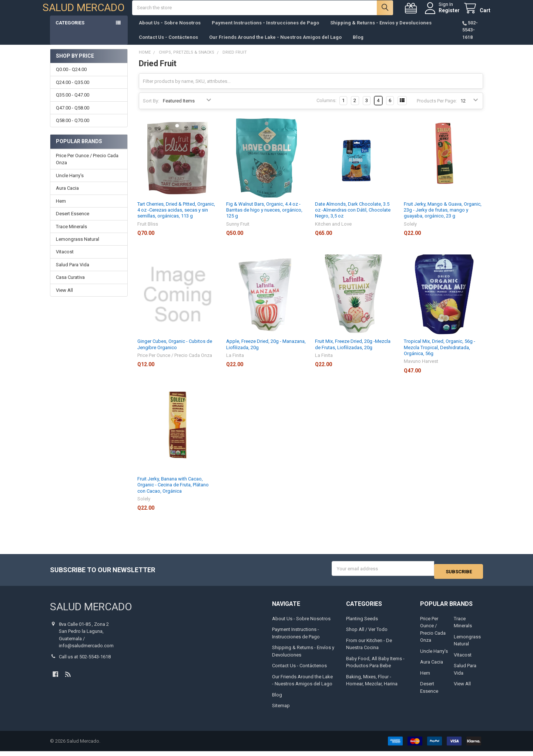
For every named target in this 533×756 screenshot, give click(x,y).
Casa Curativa (70, 285)
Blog (358, 45)
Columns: (326, 108)
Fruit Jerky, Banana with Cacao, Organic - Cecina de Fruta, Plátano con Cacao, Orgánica (173, 492)
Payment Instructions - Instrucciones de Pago (265, 30)
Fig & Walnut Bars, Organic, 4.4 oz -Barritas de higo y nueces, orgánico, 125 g (264, 217)
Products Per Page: (437, 108)
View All (64, 298)
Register (442, 14)
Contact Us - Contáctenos (168, 45)
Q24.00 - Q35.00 (73, 90)
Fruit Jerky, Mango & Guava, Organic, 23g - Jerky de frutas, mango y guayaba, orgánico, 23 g (443, 217)
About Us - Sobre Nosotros (170, 30)
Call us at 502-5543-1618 (85, 661)
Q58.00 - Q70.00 (73, 128)
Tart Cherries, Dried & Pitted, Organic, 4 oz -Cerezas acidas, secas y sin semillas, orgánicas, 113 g (176, 217)
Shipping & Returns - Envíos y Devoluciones (381, 30)
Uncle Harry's (70, 183)
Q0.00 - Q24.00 (71, 77)
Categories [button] (70, 30)
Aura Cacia (67, 195)
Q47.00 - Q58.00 (73, 115)
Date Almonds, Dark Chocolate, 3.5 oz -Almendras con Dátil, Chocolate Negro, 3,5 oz (353, 217)
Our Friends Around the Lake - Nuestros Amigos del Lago (275, 45)
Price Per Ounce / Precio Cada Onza (87, 167)
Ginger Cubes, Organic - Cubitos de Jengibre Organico (175, 352)
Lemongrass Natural (78, 247)
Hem (61, 208)
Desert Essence (73, 221)
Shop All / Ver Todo (367, 634)
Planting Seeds (362, 623)
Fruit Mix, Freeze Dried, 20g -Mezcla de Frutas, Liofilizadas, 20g (353, 352)
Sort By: (151, 108)
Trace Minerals (71, 234)
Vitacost (65, 259)
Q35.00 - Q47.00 (73, 102)
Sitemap (281, 710)
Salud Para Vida (73, 272)
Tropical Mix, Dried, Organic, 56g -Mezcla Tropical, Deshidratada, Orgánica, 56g (440, 355)
